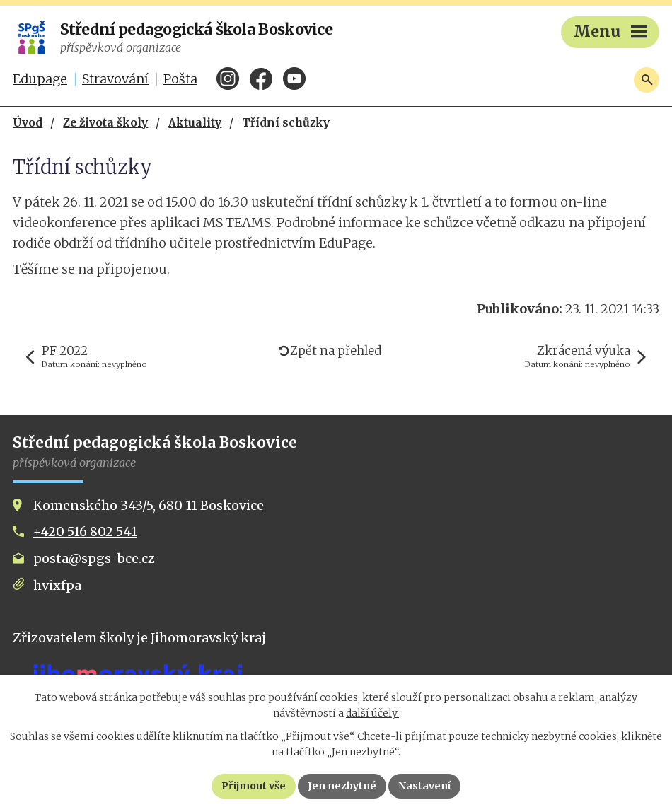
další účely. (372, 713)
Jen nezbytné (342, 786)
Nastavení (424, 786)
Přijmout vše (254, 786)
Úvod (28, 123)
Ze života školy (105, 123)
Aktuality (195, 123)
